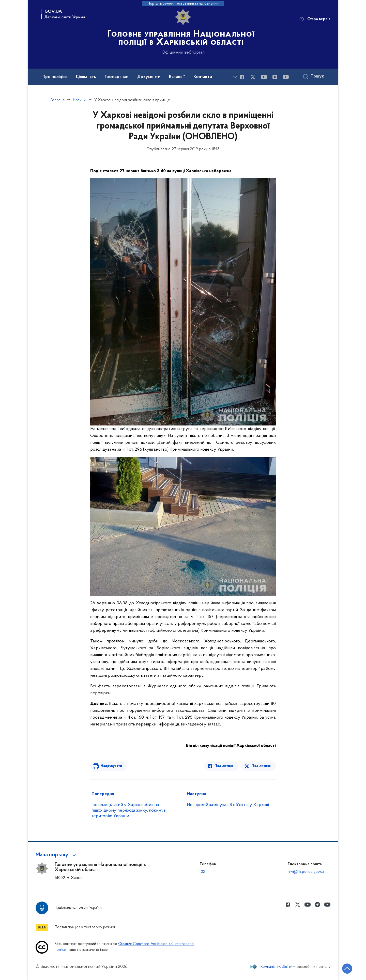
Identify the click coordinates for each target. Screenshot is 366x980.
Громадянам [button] (117, 77)
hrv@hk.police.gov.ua (306, 872)
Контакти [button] (203, 77)
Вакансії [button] (177, 77)
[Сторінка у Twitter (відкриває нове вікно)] (253, 77)
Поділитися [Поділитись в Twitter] (261, 766)
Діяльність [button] (86, 77)
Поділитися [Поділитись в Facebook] (224, 766)
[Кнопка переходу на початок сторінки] (347, 969)
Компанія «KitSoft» (276, 967)
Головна (57, 100)
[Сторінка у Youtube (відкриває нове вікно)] (264, 77)
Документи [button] (149, 77)
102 (202, 872)
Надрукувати (111, 766)
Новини (79, 100)
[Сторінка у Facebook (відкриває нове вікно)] (242, 77)
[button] (57, 855)
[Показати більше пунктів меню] (235, 77)
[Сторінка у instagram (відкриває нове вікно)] (275, 77)
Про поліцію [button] (55, 77)
